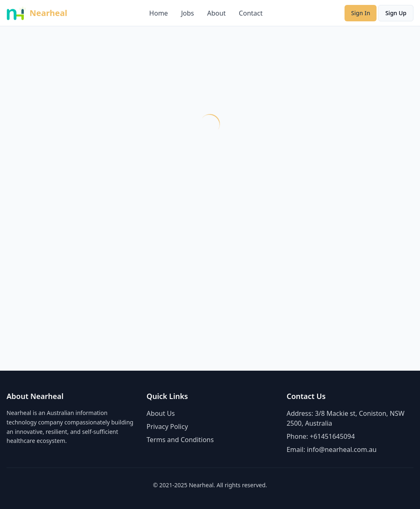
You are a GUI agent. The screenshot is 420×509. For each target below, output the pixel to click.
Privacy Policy (167, 426)
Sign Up (396, 13)
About (216, 13)
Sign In (361, 13)
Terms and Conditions (180, 440)
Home (159, 13)
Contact (251, 13)
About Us (161, 413)
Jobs (187, 13)
